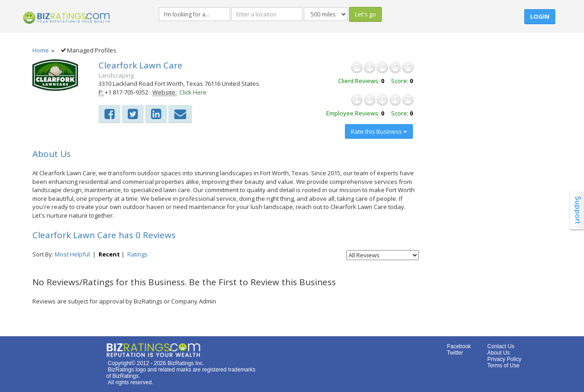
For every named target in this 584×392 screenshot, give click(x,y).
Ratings (138, 254)
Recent (109, 254)
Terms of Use (503, 366)
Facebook (459, 346)
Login (540, 16)
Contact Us (501, 346)
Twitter (455, 353)
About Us (498, 353)
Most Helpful (72, 254)
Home (41, 50)
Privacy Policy (504, 359)
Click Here (193, 92)
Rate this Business (379, 131)
